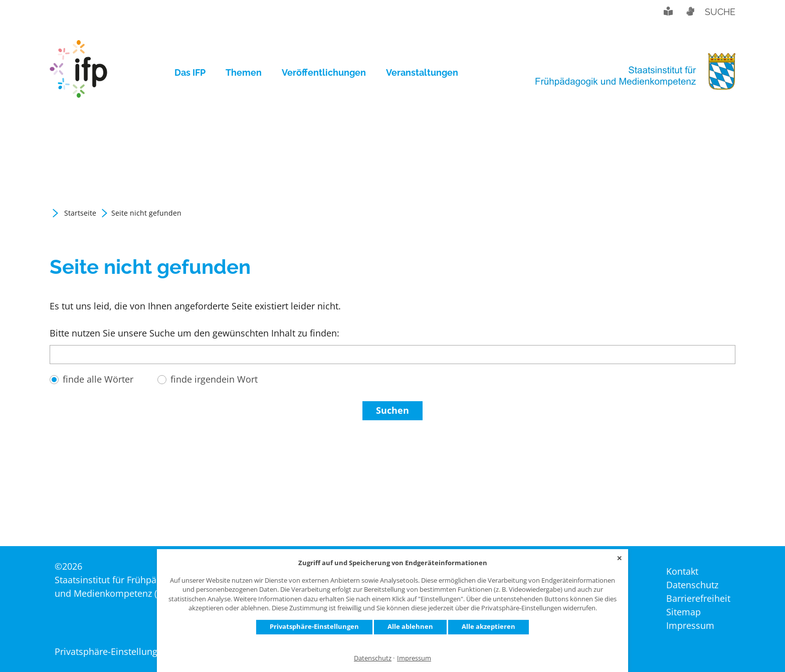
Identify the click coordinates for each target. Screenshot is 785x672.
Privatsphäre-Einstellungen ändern (128, 651)
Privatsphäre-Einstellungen (314, 626)
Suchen (393, 410)
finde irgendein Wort (214, 379)
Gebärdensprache (690, 11)
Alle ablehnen (410, 626)
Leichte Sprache (668, 11)
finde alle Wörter (98, 379)
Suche (720, 12)
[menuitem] (195, 73)
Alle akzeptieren (488, 626)
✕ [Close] (619, 558)
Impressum (414, 658)
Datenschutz (373, 658)
